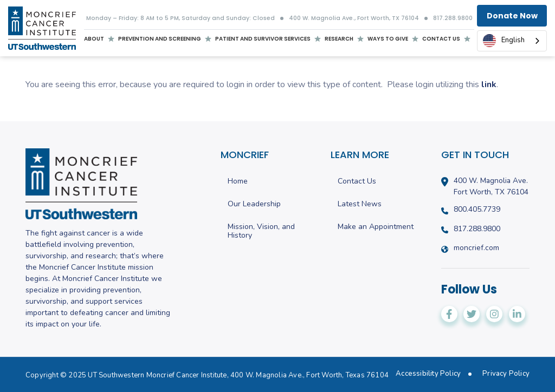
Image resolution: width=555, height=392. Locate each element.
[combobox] (512, 41)
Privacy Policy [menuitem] (506, 374)
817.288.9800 (453, 19)
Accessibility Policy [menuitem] (428, 374)
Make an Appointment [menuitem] (376, 227)
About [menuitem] (94, 40)
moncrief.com (476, 248)
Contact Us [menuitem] (357, 182)
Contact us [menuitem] (441, 39)
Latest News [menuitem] (360, 204)
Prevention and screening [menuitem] (160, 40)
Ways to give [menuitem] (388, 39)
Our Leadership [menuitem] (254, 204)
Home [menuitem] (238, 182)
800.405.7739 (477, 210)
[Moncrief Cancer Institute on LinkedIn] (517, 314)
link (489, 84)
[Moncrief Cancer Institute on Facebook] (449, 314)
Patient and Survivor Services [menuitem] (263, 40)
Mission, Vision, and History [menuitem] (261, 232)
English (504, 41)
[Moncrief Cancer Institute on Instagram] (494, 314)
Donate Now (512, 16)
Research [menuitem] (339, 39)
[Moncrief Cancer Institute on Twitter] (472, 314)
